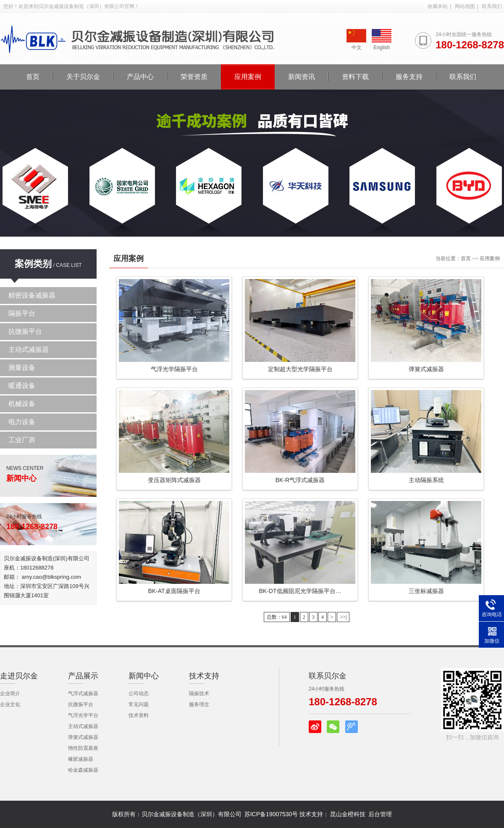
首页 (33, 77)
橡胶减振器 (81, 759)
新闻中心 (144, 676)
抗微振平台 (25, 331)
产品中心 (140, 77)
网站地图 (465, 6)
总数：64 (277, 617)
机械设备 (22, 404)
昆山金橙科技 (348, 814)
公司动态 (139, 694)
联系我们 (492, 6)
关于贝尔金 (83, 77)
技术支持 (204, 676)
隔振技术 (199, 694)
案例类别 (33, 264)
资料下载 (355, 77)
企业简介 (10, 694)
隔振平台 (22, 313)
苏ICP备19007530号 (271, 814)
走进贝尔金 (19, 676)
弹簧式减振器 (83, 737)
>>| (343, 617)
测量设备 (22, 368)
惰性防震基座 (83, 748)
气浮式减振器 (83, 694)
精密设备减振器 (32, 295)
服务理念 (199, 704)
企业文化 (10, 704)
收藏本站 (438, 6)
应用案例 (248, 77)
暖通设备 (22, 386)
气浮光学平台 (83, 715)
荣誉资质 (194, 77)
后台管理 (380, 814)
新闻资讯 (302, 77)
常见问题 (139, 704)
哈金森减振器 (83, 770)
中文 (356, 40)
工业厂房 (22, 440)
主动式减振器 (29, 349)
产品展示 (83, 676)
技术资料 (139, 715)
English (382, 40)
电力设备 (22, 422)
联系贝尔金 (328, 676)
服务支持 (409, 77)
